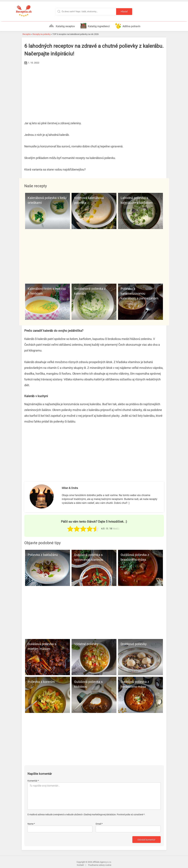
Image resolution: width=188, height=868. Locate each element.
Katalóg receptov (62, 26)
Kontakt (80, 865)
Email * (99, 824)
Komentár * (33, 781)
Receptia (27, 34)
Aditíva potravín (128, 26)
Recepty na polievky (41, 34)
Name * (31, 824)
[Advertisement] (94, 90)
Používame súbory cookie (100, 865)
